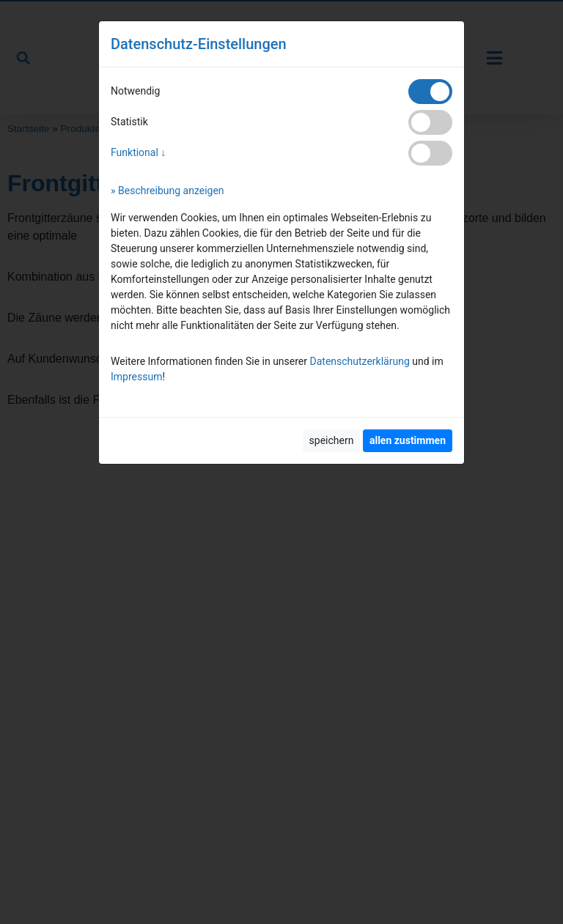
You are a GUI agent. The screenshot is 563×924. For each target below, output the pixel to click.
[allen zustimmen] (408, 441)
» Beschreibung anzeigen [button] (168, 191)
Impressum (136, 377)
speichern (332, 440)
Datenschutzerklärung (360, 361)
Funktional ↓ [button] (138, 152)
